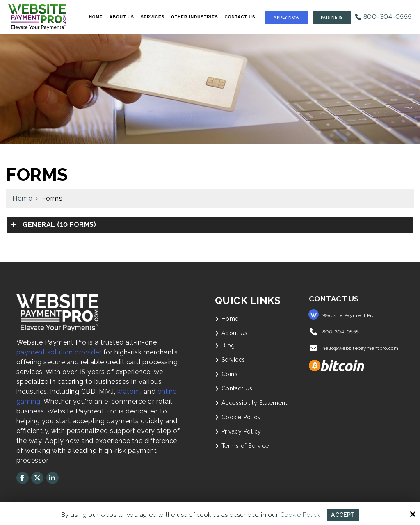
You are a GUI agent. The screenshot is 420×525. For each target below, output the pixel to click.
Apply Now (287, 17)
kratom (129, 391)
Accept (343, 514)
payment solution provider (59, 352)
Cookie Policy (300, 514)
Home (22, 198)
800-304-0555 (383, 17)
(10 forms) (59, 225)
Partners (332, 17)
